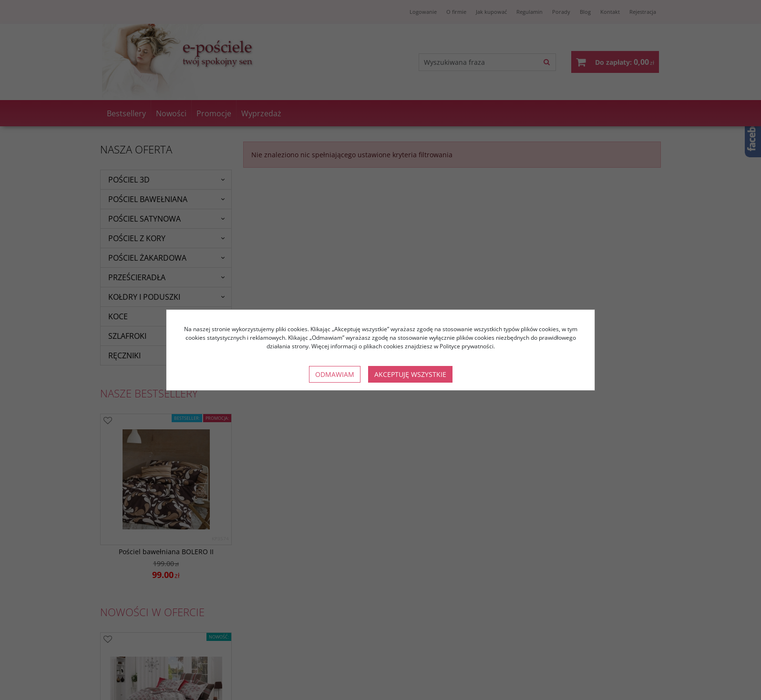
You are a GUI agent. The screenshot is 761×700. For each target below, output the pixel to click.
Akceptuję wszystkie (410, 374)
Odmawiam (335, 374)
